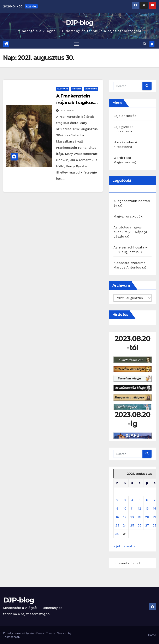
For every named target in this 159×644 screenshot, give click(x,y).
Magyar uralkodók (128, 216)
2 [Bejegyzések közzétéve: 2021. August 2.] (117, 500)
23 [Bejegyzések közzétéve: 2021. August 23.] (117, 525)
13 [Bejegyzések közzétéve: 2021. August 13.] (147, 508)
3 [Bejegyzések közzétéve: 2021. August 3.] (125, 500)
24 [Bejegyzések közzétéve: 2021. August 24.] (125, 525)
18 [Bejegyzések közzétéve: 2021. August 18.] (132, 517)
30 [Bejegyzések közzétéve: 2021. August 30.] (117, 534)
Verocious (91, 89)
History (76, 89)
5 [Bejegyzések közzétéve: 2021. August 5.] (139, 500)
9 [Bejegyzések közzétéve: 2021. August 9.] (117, 508)
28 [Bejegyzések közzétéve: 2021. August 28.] (155, 525)
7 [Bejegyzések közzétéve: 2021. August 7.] (155, 500)
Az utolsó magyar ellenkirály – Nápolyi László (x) (130, 232)
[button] (145, 44)
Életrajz (63, 89)
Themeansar (11, 637)
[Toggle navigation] (76, 44)
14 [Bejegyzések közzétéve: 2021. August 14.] (154, 508)
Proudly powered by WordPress (24, 633)
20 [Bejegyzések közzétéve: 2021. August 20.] (147, 517)
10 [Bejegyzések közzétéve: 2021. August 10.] (125, 508)
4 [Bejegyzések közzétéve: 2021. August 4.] (132, 500)
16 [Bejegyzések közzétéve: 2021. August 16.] (117, 517)
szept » (129, 546)
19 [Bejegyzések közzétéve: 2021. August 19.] (140, 517)
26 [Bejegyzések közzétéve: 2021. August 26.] (140, 525)
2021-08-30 (68, 111)
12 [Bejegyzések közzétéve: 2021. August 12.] (140, 508)
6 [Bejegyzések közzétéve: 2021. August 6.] (147, 500)
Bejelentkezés (125, 116)
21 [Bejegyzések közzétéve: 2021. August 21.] (155, 517)
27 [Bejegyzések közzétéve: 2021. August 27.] (147, 525)
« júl (117, 546)
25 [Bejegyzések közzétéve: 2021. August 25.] (132, 525)
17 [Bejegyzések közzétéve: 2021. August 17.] (125, 517)
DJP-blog (79, 23)
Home (152, 635)
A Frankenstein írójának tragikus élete (75, 103)
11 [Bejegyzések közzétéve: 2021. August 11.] (132, 508)
